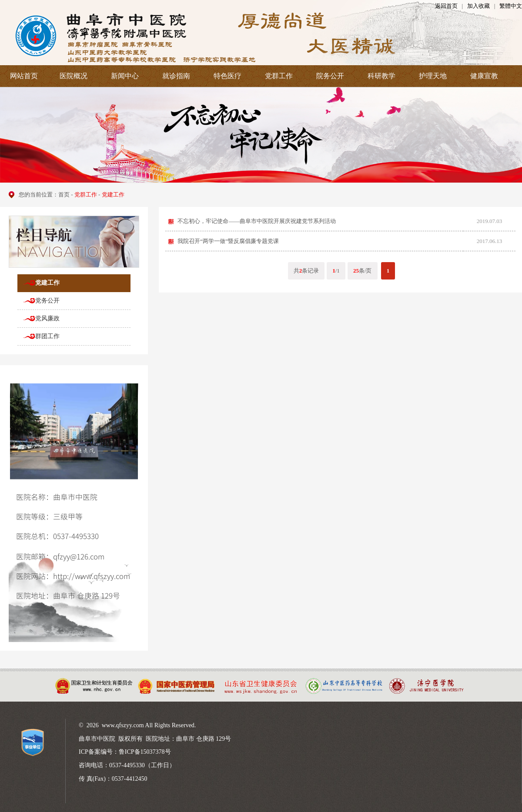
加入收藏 (478, 6)
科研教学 (381, 76)
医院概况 (74, 76)
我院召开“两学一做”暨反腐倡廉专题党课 (228, 241)
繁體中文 (511, 6)
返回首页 (446, 6)
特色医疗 (228, 76)
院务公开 (330, 76)
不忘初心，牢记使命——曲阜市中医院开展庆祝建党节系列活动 (257, 221)
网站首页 (24, 76)
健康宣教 (484, 76)
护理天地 (433, 76)
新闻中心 (125, 76)
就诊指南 (176, 76)
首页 (64, 195)
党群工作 (279, 76)
